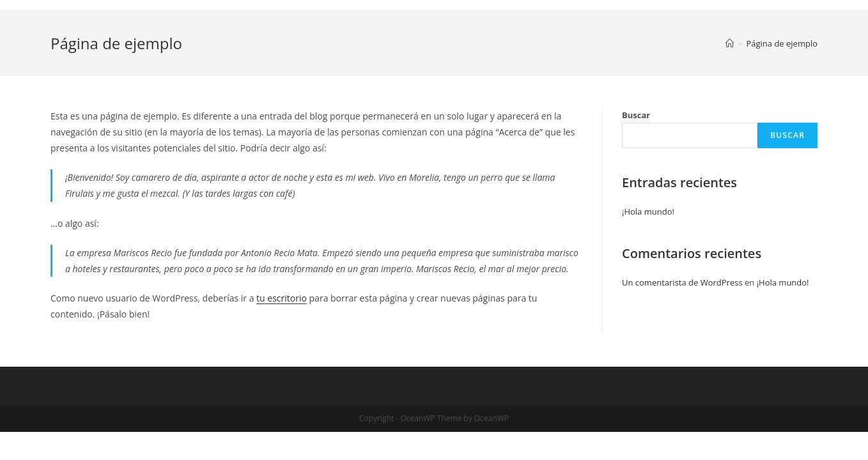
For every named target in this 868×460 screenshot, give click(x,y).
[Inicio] (730, 43)
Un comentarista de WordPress (682, 282)
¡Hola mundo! (648, 211)
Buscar (636, 115)
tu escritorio (282, 298)
